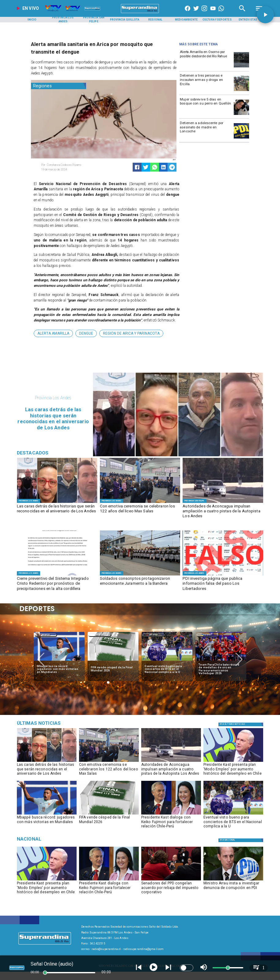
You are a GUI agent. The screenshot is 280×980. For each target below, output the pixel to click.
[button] (53, 333)
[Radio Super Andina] (242, 13)
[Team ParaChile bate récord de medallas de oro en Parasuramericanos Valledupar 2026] (221, 669)
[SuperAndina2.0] (140, 13)
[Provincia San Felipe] (94, 20)
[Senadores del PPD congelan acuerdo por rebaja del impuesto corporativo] (171, 889)
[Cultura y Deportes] (217, 20)
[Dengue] (86, 333)
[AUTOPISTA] (223, 503)
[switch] (187, 968)
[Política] (241, 724)
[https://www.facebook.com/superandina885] (187, 13)
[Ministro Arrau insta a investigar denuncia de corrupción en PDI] (233, 889)
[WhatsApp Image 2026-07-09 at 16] (57, 575)
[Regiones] (59, 86)
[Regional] (155, 20)
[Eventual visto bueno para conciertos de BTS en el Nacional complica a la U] (167, 669)
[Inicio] (32, 20)
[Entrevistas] (248, 20)
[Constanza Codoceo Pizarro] (71, 165)
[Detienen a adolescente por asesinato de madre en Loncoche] (206, 131)
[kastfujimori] (171, 814)
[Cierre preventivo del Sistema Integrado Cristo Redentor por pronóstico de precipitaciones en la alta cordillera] (57, 584)
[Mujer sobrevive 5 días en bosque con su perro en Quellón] (206, 107)
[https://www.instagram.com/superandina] (204, 13)
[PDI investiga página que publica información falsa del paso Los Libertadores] (223, 584)
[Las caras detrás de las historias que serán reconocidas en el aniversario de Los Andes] (57, 512)
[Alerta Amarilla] (53, 333)
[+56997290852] (221, 13)
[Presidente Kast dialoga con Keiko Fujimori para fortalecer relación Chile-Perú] (171, 823)
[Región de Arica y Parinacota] (131, 333)
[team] (221, 661)
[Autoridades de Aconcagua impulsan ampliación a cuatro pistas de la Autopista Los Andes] (223, 512)
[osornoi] (241, 67)
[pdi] (241, 138)
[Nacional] (56, 839)
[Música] (56, 723)
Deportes (46, 635)
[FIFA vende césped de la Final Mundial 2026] (113, 669)
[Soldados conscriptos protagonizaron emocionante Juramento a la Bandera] (140, 584)
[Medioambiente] (186, 20)
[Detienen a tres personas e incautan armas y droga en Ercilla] (206, 83)
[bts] (167, 661)
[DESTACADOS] (57, 503)
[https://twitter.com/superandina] (196, 13)
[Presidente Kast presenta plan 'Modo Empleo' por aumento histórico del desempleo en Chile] (233, 770)
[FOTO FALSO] (223, 575)
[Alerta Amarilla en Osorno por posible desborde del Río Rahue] (206, 59)
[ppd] (171, 880)
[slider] (45, 973)
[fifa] (113, 661)
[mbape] (59, 661)
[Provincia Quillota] (125, 20)
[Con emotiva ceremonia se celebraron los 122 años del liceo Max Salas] (140, 512)
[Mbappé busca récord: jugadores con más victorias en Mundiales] (59, 669)
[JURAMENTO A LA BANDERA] (140, 575)
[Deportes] (46, 635)
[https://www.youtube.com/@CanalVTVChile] (213, 13)
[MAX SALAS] (140, 503)
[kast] (233, 762)
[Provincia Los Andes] (63, 20)
